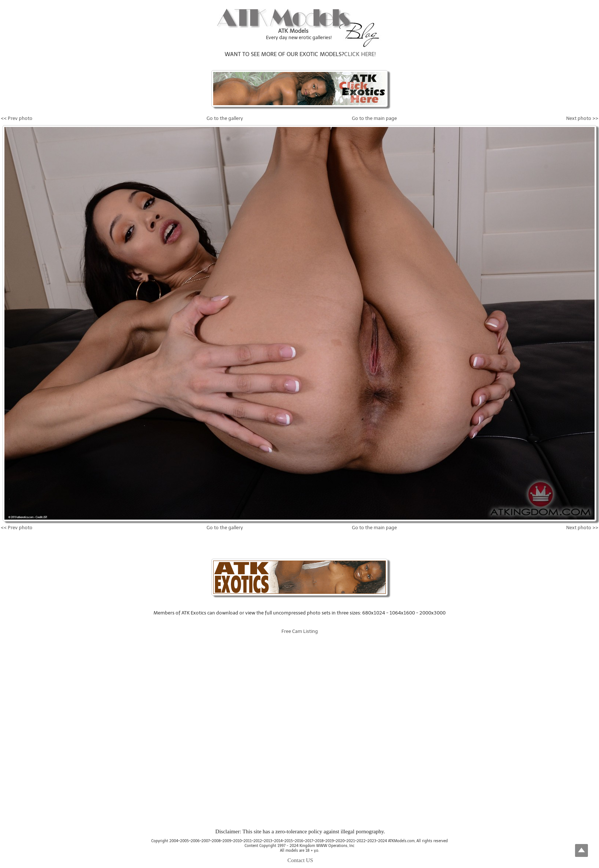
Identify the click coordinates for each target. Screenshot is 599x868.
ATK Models (293, 31)
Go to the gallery (225, 118)
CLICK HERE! (360, 54)
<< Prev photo (17, 118)
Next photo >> (582, 118)
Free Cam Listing (300, 631)
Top (581, 850)
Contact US (300, 860)
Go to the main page (374, 118)
